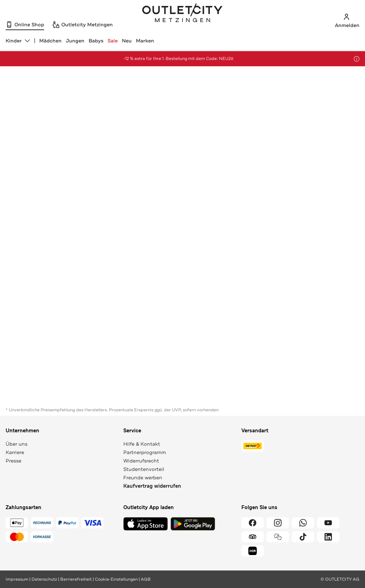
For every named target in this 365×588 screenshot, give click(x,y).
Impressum (17, 579)
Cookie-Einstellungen (116, 579)
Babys (96, 41)
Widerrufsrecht (141, 461)
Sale (113, 41)
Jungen (75, 41)
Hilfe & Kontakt (142, 444)
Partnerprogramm (145, 452)
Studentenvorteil (144, 469)
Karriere (15, 452)
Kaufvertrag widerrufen (152, 486)
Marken (145, 41)
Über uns (16, 444)
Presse (13, 461)
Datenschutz (44, 579)
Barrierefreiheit (76, 579)
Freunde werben (143, 478)
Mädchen (50, 41)
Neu (127, 41)
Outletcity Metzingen (182, 14)
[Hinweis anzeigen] (357, 59)
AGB (146, 579)
